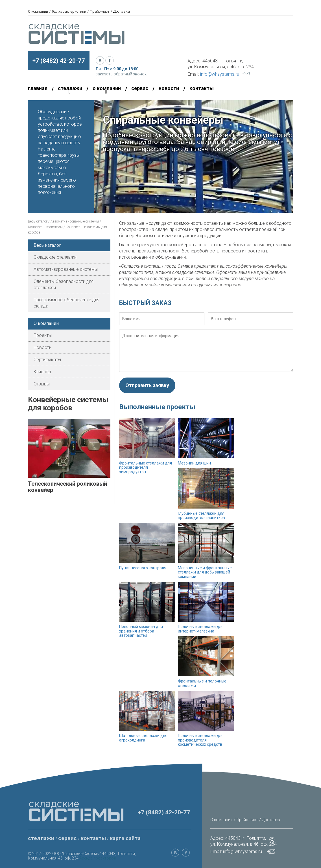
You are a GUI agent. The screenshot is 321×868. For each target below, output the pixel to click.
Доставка (122, 11)
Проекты (43, 335)
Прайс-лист (100, 11)
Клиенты (42, 372)
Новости (42, 347)
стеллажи (41, 838)
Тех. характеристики (69, 11)
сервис (140, 88)
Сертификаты (47, 360)
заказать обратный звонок (121, 74)
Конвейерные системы (45, 227)
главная (38, 88)
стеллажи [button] (70, 90)
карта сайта (125, 838)
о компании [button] (107, 90)
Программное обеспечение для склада (66, 303)
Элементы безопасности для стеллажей (64, 284)
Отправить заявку (147, 385)
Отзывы (42, 384)
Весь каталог (38, 221)
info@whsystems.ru (220, 74)
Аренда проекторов (98, 858)
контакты (202, 88)
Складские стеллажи (55, 257)
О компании (38, 11)
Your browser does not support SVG (246, 74)
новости (169, 88)
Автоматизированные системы (75, 221)
